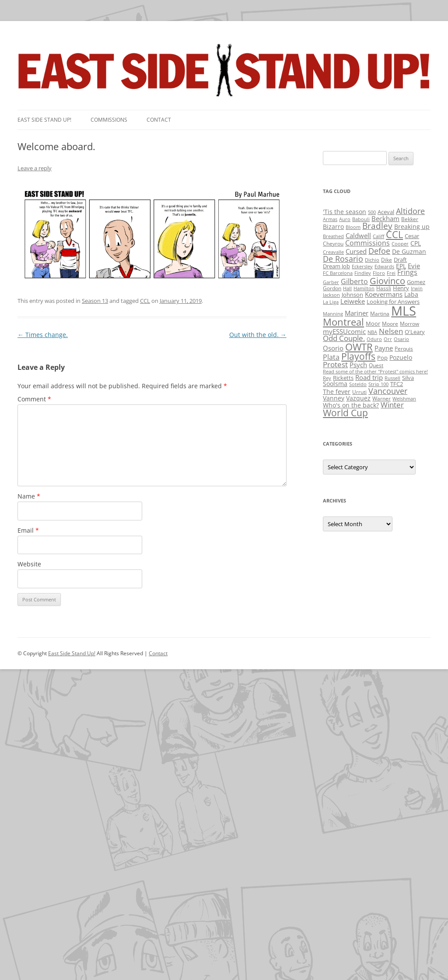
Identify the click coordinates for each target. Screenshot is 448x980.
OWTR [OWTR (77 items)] (359, 347)
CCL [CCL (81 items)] (394, 234)
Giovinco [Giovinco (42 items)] (387, 281)
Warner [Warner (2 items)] (381, 399)
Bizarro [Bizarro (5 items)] (333, 227)
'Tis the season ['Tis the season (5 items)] (345, 212)
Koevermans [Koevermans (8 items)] (384, 294)
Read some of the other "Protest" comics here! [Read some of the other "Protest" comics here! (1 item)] (375, 372)
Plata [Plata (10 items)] (331, 357)
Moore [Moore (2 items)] (390, 324)
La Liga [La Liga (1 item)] (331, 302)
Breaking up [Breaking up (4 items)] (412, 227)
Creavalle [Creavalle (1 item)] (333, 252)
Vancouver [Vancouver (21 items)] (388, 391)
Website (29, 564)
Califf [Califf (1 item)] (378, 236)
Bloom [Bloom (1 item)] (353, 227)
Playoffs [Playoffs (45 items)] (358, 356)
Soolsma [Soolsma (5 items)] (335, 384)
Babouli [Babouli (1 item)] (361, 219)
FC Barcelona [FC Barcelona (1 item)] (338, 273)
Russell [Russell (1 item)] (392, 378)
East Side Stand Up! (72, 653)
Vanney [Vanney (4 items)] (334, 398)
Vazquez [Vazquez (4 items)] (358, 398)
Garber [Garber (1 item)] (331, 282)
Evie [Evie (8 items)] (414, 266)
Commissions (109, 120)
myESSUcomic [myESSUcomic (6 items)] (344, 331)
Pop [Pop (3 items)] (382, 358)
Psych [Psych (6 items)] (358, 365)
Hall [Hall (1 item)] (347, 288)
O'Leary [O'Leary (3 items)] (415, 332)
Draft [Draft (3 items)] (400, 260)
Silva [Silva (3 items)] (408, 378)
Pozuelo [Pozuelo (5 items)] (401, 357)
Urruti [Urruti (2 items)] (359, 392)
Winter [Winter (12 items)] (392, 405)
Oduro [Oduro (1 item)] (374, 339)
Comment (34, 399)
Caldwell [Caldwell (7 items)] (358, 235)
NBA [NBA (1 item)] (372, 332)
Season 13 (95, 301)
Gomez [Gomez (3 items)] (416, 282)
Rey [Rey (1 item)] (327, 378)
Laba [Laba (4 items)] (411, 294)
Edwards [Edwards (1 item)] (384, 267)
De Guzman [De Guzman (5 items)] (409, 251)
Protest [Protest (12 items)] (335, 364)
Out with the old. (258, 335)
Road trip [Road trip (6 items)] (369, 377)
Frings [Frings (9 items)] (407, 272)
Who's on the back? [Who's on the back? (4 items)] (351, 405)
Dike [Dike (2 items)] (387, 260)
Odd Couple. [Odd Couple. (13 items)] (344, 338)
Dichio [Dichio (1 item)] (372, 260)
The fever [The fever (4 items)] (337, 392)
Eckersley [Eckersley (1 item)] (362, 267)
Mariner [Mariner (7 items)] (357, 313)
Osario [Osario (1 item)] (401, 339)
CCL (145, 301)
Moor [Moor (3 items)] (373, 323)
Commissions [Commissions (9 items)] (367, 243)
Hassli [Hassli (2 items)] (384, 288)
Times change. (43, 335)
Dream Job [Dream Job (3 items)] (336, 266)
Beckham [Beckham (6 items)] (385, 218)
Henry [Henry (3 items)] (401, 288)
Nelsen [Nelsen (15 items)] (391, 331)
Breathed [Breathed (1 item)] (333, 236)
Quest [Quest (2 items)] (376, 365)
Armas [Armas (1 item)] (330, 219)
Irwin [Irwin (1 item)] (417, 288)
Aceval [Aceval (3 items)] (386, 212)
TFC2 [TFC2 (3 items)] (397, 384)
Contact (159, 120)
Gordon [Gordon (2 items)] (332, 288)
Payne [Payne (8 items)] (384, 348)
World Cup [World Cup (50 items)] (345, 413)
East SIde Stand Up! (44, 120)
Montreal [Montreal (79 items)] (343, 322)
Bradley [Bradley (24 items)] (377, 226)
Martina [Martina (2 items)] (380, 314)
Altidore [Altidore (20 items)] (410, 211)
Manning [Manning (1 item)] (333, 314)
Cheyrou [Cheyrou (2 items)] (333, 244)
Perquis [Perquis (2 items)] (404, 349)
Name (29, 496)
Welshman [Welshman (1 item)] (404, 399)
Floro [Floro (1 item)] (379, 273)
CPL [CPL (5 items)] (416, 243)
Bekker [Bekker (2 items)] (410, 219)
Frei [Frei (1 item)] (391, 273)
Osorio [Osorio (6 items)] (333, 348)
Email (28, 530)
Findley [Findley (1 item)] (363, 273)
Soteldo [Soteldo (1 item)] (358, 384)
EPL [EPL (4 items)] (401, 266)
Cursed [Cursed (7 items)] (356, 251)
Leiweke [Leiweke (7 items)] (353, 301)
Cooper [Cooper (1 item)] (400, 244)
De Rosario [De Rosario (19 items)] (343, 259)
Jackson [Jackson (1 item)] (331, 295)
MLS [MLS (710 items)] (404, 311)
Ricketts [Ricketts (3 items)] (343, 378)
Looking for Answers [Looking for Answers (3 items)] (393, 302)
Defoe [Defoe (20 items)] (379, 251)
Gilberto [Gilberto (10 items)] (354, 281)
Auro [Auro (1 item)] (345, 219)
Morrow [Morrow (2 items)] (409, 324)
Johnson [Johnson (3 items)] (352, 295)
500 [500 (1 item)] (372, 212)
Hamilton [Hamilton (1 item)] (364, 288)
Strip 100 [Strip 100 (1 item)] (378, 384)
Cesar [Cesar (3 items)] (412, 236)
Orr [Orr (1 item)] (388, 339)
